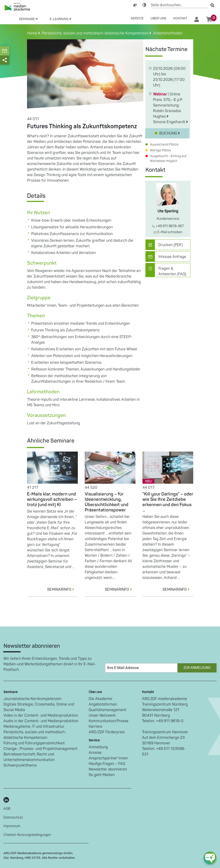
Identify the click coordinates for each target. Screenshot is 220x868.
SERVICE (137, 18)
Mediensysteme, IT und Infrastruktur (34, 727)
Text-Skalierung (135, 5)
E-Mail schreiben (168, 232)
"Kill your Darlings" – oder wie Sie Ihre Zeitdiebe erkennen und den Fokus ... (168, 502)
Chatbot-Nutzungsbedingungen (27, 835)
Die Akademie (100, 699)
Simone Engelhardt (170, 122)
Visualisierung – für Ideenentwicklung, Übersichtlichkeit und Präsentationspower (107, 502)
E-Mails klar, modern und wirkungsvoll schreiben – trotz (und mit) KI (52, 499)
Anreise (95, 753)
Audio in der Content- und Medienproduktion (41, 721)
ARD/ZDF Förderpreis (107, 732)
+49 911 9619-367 (168, 226)
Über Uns (158, 18)
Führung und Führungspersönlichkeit (34, 743)
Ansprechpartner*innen (108, 758)
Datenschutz (13, 818)
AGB (7, 809)
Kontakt (180, 18)
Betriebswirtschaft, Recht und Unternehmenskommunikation (29, 757)
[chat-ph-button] (210, 858)
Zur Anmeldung (197, 668)
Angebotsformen (103, 704)
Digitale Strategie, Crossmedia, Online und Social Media (39, 707)
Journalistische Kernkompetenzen (32, 699)
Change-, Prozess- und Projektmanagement (40, 749)
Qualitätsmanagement (107, 710)
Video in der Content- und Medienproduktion (41, 715)
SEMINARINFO (62, 590)
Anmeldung (98, 747)
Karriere (95, 727)
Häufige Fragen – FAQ (107, 764)
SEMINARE (28, 19)
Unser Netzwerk (102, 715)
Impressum (12, 826)
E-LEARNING (60, 19)
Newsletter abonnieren (108, 769)
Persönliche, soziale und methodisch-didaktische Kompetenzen (35, 735)
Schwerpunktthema (20, 765)
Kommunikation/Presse (108, 721)
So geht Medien (102, 775)
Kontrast (144, 5)
